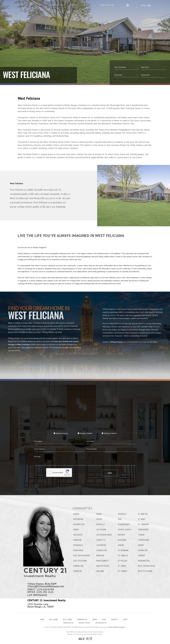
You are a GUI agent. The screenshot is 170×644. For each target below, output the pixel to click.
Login (125, 620)
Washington (144, 561)
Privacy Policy (85, 623)
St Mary (142, 519)
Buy (32, 5)
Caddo (76, 530)
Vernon (141, 556)
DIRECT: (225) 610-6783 (41, 589)
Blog (104, 620)
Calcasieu (78, 535)
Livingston (102, 550)
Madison (100, 556)
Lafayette (101, 540)
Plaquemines (124, 524)
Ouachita (122, 514)
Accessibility (101, 623)
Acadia (76, 514)
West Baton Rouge (147, 566)
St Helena (123, 561)
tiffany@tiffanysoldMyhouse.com (46, 586)
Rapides (122, 535)
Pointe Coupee (125, 530)
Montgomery (102, 561)
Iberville (101, 524)
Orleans (100, 571)
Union (141, 545)
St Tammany (144, 524)
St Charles (123, 556)
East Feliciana (80, 561)
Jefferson (101, 530)
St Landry (123, 571)
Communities (57, 5)
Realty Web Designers (117, 627)
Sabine (121, 545)
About (95, 620)
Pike (120, 519)
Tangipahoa (143, 530)
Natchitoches (103, 566)
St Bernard (123, 550)
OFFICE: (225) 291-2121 (40, 592)
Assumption (79, 524)
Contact (74, 5)
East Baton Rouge (82, 556)
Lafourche (101, 545)
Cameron (77, 540)
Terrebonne (144, 540)
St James (122, 566)
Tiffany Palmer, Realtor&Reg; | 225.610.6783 (109, 5)
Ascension (78, 519)
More (87, 5)
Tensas (141, 535)
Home (22, 5)
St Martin (143, 514)
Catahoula (78, 545)
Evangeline (79, 566)
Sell (42, 5)
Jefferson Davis (104, 535)
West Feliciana (145, 571)
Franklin (78, 571)
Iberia (99, 519)
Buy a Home (54, 620)
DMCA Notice (68, 623)
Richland (122, 540)
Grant (99, 514)
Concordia (78, 550)
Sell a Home (67, 620)
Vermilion (143, 550)
